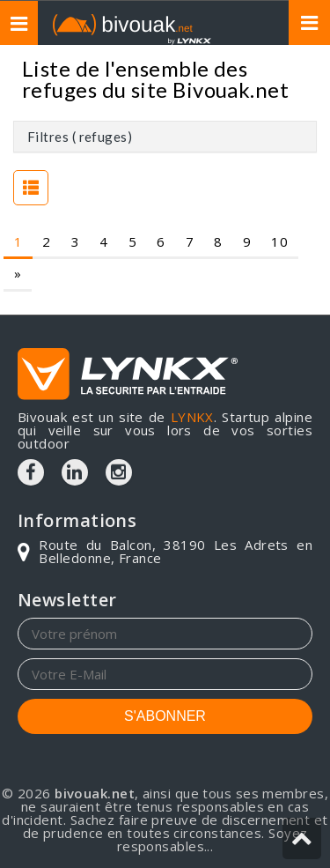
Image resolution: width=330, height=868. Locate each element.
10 (279, 241)
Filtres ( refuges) (80, 137)
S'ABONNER (165, 716)
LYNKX (192, 417)
